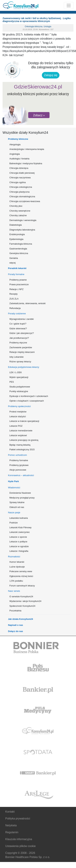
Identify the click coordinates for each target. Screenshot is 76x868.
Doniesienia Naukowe (20, 493)
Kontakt (10, 812)
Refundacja (15, 308)
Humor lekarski (17, 562)
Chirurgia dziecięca (19, 168)
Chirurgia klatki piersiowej (22, 173)
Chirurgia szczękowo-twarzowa (25, 201)
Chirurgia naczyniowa (20, 178)
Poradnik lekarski (17, 268)
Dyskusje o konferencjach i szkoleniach (29, 396)
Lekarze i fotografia (19, 551)
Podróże (13, 523)
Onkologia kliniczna (34, 27)
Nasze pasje (14, 512)
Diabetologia (16, 225)
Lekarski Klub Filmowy (20, 527)
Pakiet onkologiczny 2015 (22, 449)
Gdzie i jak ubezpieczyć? (22, 333)
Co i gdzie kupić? (18, 324)
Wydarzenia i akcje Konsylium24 (25, 601)
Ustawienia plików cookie (20, 846)
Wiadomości (14, 488)
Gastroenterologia (18, 249)
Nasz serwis (14, 591)
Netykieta (11, 825)
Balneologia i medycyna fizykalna (26, 163)
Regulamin (12, 832)
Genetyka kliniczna (19, 253)
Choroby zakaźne (18, 215)
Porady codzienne (17, 314)
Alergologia (15, 144)
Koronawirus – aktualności (21, 475)
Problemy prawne (18, 280)
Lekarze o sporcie (18, 537)
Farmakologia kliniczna (21, 244)
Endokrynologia (17, 234)
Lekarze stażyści (18, 416)
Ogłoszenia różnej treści (21, 576)
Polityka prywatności (18, 819)
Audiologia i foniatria (19, 159)
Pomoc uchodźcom (18, 455)
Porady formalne (16, 274)
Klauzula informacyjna (19, 839)
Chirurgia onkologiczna (21, 187)
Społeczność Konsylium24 (22, 606)
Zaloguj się (51, 75)
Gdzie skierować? (18, 328)
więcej (12, 263)
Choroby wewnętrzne (20, 211)
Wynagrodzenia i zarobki (22, 319)
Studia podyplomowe (20, 387)
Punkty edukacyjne (19, 391)
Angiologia (15, 154)
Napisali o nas (15, 625)
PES (12, 382)
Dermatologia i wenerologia (23, 220)
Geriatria (14, 258)
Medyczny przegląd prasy (22, 498)
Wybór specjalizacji (19, 377)
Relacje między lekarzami (22, 352)
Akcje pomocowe (18, 470)
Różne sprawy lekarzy (20, 362)
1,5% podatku (16, 581)
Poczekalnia (15, 611)
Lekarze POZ (16, 426)
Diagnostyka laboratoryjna (22, 230)
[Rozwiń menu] (69, 6)
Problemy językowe (19, 465)
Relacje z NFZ (16, 289)
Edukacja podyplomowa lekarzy (24, 367)
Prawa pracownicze (19, 284)
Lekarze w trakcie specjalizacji (24, 421)
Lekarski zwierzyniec (20, 532)
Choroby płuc (16, 206)
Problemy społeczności (19, 406)
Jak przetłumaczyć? (19, 338)
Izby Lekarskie (16, 357)
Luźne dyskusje (17, 567)
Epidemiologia (16, 239)
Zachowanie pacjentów (21, 347)
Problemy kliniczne (18, 139)
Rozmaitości (14, 557)
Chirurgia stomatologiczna (22, 196)
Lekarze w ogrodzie (19, 546)
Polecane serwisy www (21, 571)
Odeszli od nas (17, 507)
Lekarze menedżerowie (21, 431)
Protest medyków (18, 412)
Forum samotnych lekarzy (22, 586)
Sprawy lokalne (17, 502)
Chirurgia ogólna (18, 182)
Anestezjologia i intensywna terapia (27, 149)
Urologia (47, 27)
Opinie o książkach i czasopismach (27, 401)
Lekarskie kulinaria (19, 518)
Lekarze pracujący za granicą (24, 440)
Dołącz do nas (15, 631)
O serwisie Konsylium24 (21, 596)
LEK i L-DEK (16, 372)
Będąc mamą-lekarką (20, 445)
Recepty (13, 294)
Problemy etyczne (18, 343)
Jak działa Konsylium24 (20, 619)
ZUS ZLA (14, 299)
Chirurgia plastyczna (19, 192)
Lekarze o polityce (18, 542)
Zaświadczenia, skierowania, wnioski (27, 303)
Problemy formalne (19, 460)
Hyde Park (13, 481)
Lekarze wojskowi (18, 435)
